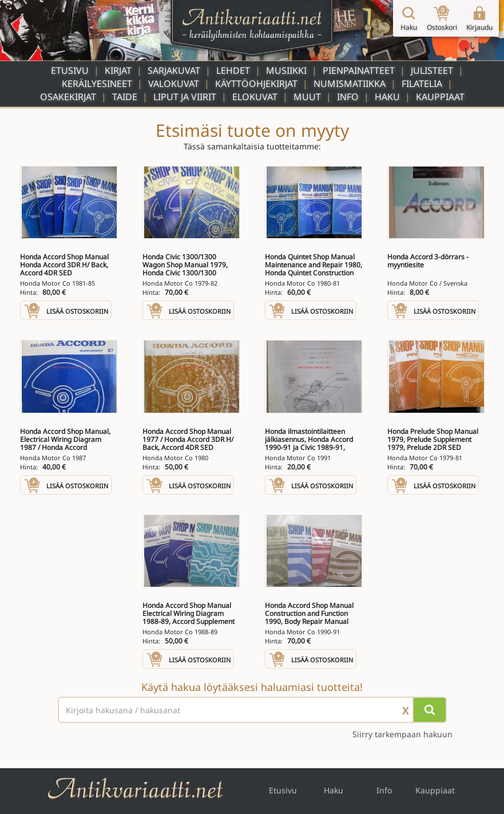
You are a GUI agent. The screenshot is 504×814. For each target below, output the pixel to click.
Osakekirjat (68, 97)
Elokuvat (255, 97)
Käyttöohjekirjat (256, 84)
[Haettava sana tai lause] (252, 710)
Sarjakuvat (174, 70)
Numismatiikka (350, 84)
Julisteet (432, 70)
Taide (125, 97)
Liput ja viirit (185, 97)
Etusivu (70, 70)
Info (348, 97)
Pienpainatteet (359, 70)
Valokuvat (174, 84)
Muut (307, 97)
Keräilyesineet (97, 84)
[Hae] (430, 710)
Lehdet (233, 70)
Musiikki (286, 70)
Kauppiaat (440, 97)
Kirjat (118, 70)
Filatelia (422, 84)
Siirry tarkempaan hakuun (402, 734)
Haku (387, 97)
